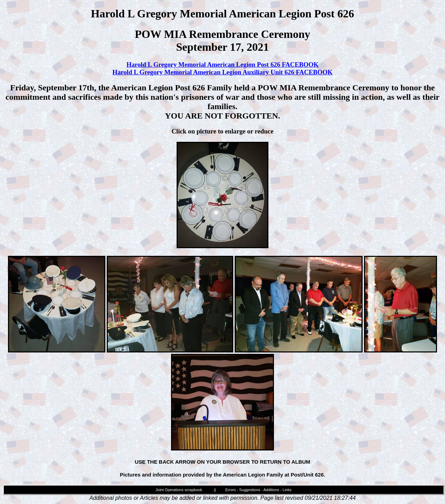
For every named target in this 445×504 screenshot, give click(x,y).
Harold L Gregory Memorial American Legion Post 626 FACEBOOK (223, 64)
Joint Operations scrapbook (179, 490)
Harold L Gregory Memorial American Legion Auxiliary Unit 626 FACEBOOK (222, 72)
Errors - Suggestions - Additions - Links (258, 490)
